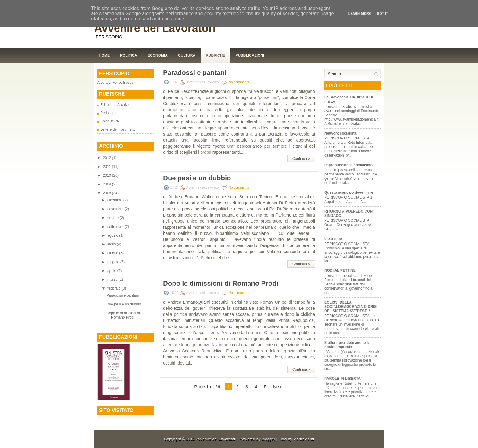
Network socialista (340, 133)
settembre (116, 227)
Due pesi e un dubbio (124, 304)
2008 (108, 193)
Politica (129, 55)
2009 (108, 184)
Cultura (187, 55)
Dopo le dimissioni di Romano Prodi (123, 315)
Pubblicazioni (250, 55)
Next (278, 387)
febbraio (114, 288)
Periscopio (109, 113)
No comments (239, 82)
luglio (112, 244)
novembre (116, 209)
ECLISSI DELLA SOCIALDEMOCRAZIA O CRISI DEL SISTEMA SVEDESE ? (351, 307)
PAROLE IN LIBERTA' (343, 379)
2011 (108, 167)
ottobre (114, 218)
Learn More (360, 14)
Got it (382, 14)
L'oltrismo (334, 239)
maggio (114, 262)
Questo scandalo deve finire (349, 192)
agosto (113, 235)
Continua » (301, 159)
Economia (158, 55)
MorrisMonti (304, 439)
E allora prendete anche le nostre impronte (347, 345)
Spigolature (110, 121)
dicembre (115, 200)
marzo (113, 280)
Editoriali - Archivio (115, 105)
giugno (113, 253)
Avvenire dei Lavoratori (155, 28)
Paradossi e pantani (123, 295)
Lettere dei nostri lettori (119, 129)
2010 (108, 175)
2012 (108, 158)
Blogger (268, 439)
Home (104, 55)
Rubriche (215, 55)
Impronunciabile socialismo (348, 165)
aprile (112, 271)
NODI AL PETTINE (340, 270)
